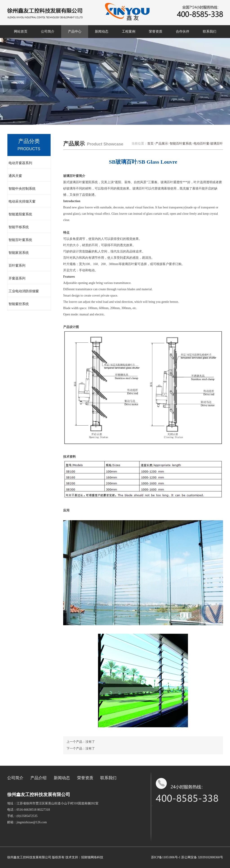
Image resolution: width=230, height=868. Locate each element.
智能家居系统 (19, 253)
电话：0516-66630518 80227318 (29, 810)
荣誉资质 (156, 31)
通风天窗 (15, 176)
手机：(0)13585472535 (22, 816)
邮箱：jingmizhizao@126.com (27, 822)
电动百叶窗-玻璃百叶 (208, 144)
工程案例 (129, 31)
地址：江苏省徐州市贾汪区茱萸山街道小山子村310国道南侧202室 (53, 803)
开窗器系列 (17, 278)
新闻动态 (102, 31)
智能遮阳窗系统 (20, 214)
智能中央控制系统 (22, 189)
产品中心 (75, 31)
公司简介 (48, 31)
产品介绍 (38, 778)
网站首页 (21, 31)
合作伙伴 (183, 31)
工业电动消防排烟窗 (24, 291)
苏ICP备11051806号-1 (166, 857)
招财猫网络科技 (92, 857)
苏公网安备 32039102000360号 (202, 857)
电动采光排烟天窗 (22, 201)
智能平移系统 (19, 227)
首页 (150, 144)
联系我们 (210, 31)
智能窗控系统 (19, 304)
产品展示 (162, 144)
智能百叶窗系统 (20, 240)
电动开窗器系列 (20, 163)
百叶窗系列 (17, 266)
